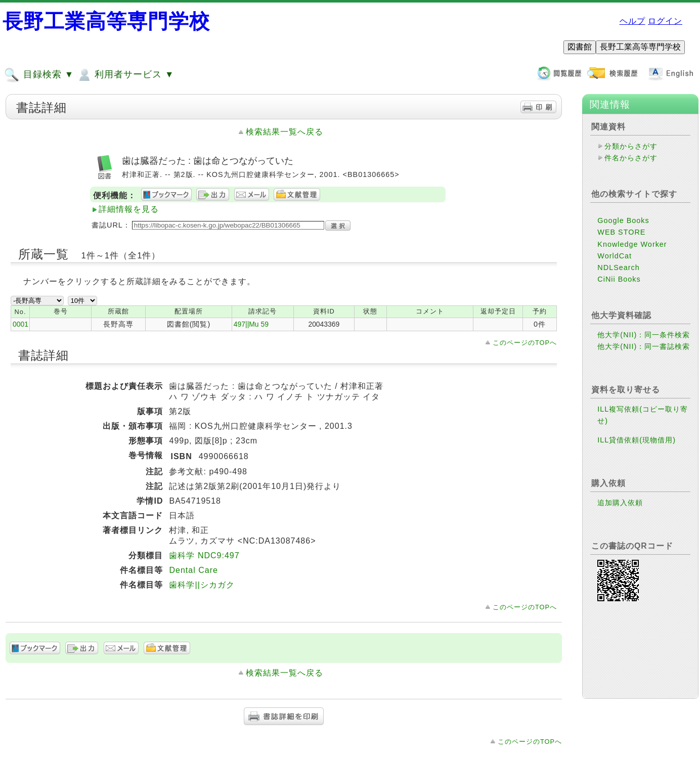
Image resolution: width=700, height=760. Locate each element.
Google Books (623, 220)
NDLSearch (618, 267)
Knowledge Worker (632, 244)
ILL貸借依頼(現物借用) (637, 440)
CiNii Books (619, 279)
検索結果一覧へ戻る (285, 132)
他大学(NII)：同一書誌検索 (644, 346)
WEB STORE (621, 232)
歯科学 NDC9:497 (204, 555)
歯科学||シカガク (202, 585)
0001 (20, 324)
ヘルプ (632, 21)
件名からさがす (631, 158)
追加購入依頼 (620, 503)
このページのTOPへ (525, 343)
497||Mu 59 (251, 324)
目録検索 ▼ (39, 75)
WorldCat (615, 256)
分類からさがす (631, 146)
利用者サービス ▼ (125, 75)
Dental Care (193, 570)
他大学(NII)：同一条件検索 (644, 335)
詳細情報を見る (129, 209)
